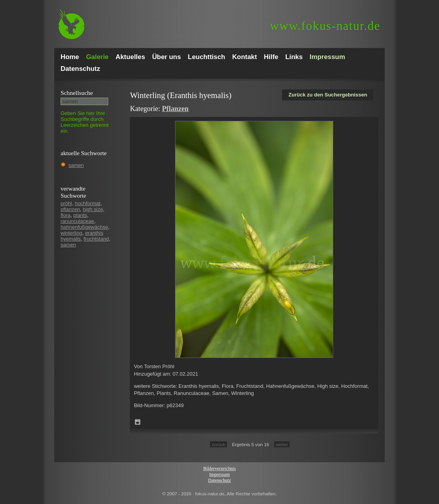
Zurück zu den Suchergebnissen (328, 95)
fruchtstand (96, 239)
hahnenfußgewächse (84, 227)
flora (65, 215)
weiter (282, 444)
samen (76, 165)
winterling (71, 233)
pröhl (66, 203)
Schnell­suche (77, 93)
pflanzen (70, 209)
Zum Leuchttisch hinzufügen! (138, 422)
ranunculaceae (77, 221)
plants (80, 215)
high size (93, 209)
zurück (218, 444)
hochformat (88, 203)
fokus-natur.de (325, 26)
